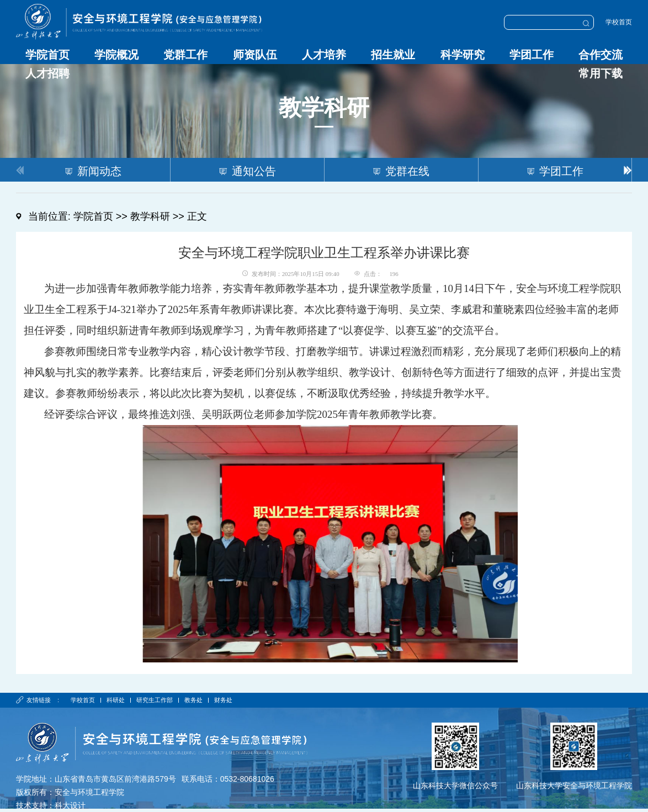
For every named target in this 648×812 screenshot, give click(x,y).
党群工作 (185, 55)
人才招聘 (47, 73)
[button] (628, 169)
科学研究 (463, 55)
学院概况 (116, 55)
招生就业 (393, 55)
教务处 (195, 700)
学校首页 (619, 22)
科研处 (116, 700)
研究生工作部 (156, 700)
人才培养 (324, 55)
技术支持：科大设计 (51, 805)
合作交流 (601, 55)
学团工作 (532, 55)
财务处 (225, 700)
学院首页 (47, 55)
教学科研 (150, 216)
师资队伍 (255, 55)
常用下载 (601, 73)
